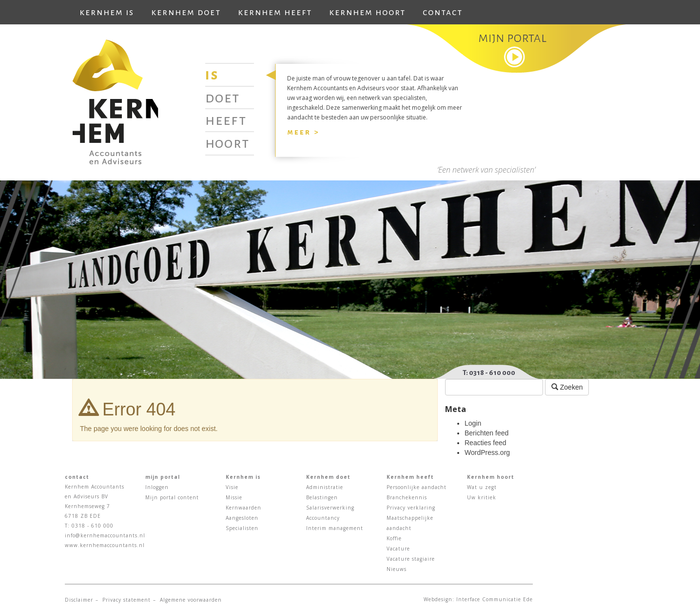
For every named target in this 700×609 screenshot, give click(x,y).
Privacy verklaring (411, 508)
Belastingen (322, 497)
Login (473, 423)
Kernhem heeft (275, 12)
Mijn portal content (172, 497)
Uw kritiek (482, 497)
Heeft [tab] (226, 120)
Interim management (335, 528)
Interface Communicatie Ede (495, 599)
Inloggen (157, 487)
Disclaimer (79, 600)
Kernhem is (107, 12)
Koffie (394, 538)
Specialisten (242, 528)
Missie (234, 497)
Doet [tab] (223, 98)
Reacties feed (486, 443)
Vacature (398, 549)
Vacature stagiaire (411, 559)
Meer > (303, 132)
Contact (443, 12)
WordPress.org (487, 452)
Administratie (325, 487)
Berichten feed (486, 433)
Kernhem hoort (367, 12)
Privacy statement (126, 600)
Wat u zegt (482, 487)
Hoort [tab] (227, 143)
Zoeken (567, 387)
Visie (232, 487)
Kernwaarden (243, 508)
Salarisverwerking (330, 508)
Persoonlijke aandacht (417, 487)
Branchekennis (407, 497)
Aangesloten (242, 518)
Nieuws (397, 569)
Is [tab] (212, 75)
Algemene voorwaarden (191, 600)
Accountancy (323, 518)
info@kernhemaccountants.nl (105, 535)
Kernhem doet (186, 12)
